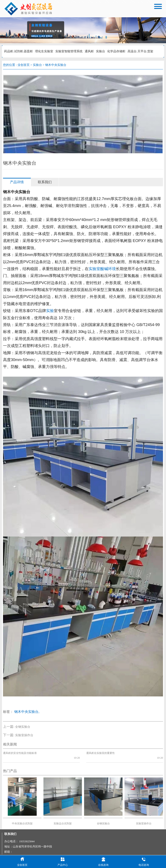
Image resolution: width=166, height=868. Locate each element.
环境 (112, 269)
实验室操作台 (24, 735)
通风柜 (89, 51)
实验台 (101, 51)
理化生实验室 (44, 51)
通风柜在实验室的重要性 (101, 753)
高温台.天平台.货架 (140, 51)
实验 (50, 311)
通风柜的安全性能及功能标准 (20, 753)
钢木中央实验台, (27, 712)
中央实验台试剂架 (22, 819)
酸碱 (104, 269)
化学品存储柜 (116, 51)
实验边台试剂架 (63, 819)
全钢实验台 (23, 727)
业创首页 (24, 65)
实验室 (94, 269)
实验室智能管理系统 (69, 51)
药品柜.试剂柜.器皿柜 (18, 51)
